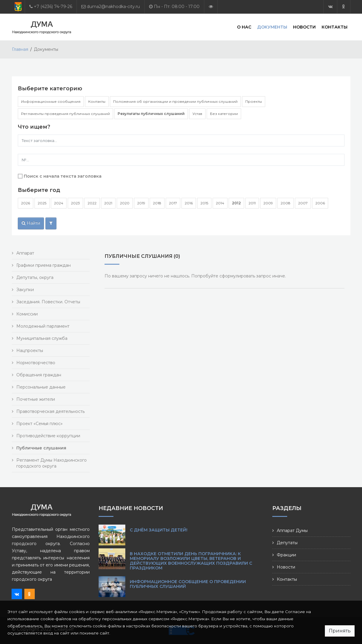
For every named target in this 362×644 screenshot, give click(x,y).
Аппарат (25, 253)
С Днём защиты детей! (159, 530)
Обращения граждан (39, 375)
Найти (31, 223)
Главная (20, 49)
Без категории (224, 114)
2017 (173, 203)
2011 (252, 203)
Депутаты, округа (35, 277)
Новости (304, 27)
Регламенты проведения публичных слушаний (65, 114)
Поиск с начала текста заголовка (63, 176)
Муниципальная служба (42, 338)
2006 (320, 203)
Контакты (335, 27)
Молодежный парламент (43, 326)
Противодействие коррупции (48, 436)
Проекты (254, 101)
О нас (244, 27)
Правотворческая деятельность (50, 411)
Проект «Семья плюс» (39, 424)
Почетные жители (36, 399)
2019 (141, 203)
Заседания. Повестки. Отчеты (48, 302)
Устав (197, 114)
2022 (92, 203)
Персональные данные (41, 387)
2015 (204, 203)
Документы (272, 27)
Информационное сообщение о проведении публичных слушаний (188, 584)
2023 (75, 203)
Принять (340, 631)
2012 (236, 203)
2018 (157, 203)
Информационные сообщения (51, 101)
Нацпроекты (30, 351)
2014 (220, 203)
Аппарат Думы (292, 531)
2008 (286, 203)
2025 (42, 203)
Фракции (286, 555)
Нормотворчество (36, 363)
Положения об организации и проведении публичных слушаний (175, 101)
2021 (108, 203)
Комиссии (27, 314)
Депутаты (287, 543)
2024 (59, 203)
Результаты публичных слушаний (151, 114)
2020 (125, 203)
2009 (268, 203)
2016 (189, 203)
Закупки (25, 290)
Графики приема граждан (44, 265)
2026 (26, 203)
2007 (303, 203)
